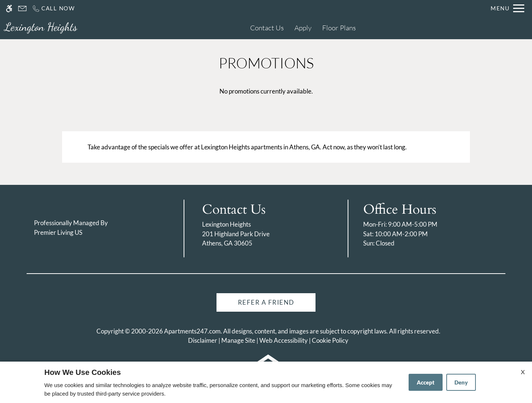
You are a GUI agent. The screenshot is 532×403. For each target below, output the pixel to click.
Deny (461, 382)
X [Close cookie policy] (523, 372)
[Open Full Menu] (507, 8)
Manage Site (238, 340)
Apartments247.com (192, 331)
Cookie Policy (330, 340)
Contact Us (267, 28)
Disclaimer (203, 340)
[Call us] (53, 8)
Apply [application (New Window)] (303, 28)
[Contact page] (22, 8)
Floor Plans (339, 28)
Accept (426, 382)
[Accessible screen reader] (9, 8)
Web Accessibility (284, 340)
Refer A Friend (266, 302)
